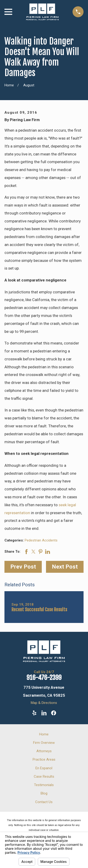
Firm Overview (44, 743)
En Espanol (44, 768)
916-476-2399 (44, 678)
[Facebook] (54, 713)
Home (44, 734)
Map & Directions (44, 703)
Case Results (44, 777)
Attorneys (44, 751)
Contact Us (44, 802)
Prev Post (23, 567)
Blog (44, 793)
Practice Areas (44, 759)
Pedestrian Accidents (41, 540)
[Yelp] (34, 713)
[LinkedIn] (44, 713)
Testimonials (44, 785)
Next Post (65, 567)
